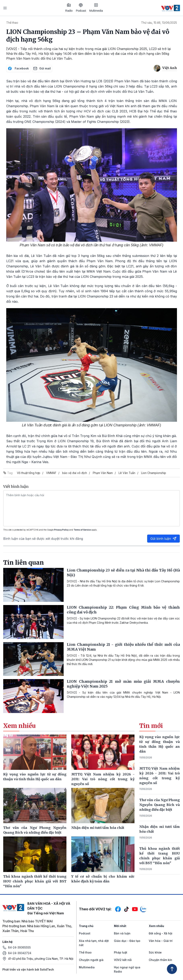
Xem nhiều (156, 926)
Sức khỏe (155, 952)
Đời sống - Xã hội (161, 933)
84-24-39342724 (20, 953)
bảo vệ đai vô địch (75, 473)
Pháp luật (121, 952)
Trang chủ (86, 926)
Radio (69, 8)
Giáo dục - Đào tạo (127, 941)
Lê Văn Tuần (127, 473)
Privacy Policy (61, 530)
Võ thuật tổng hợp (29, 473)
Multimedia (96, 8)
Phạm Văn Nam (103, 473)
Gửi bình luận (163, 539)
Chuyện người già (91, 960)
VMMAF (51, 473)
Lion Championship (154, 473)
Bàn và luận (122, 933)
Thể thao (12, 23)
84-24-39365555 (19, 947)
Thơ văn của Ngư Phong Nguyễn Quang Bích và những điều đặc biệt (160, 805)
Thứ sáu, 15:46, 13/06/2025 (159, 23)
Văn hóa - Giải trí (161, 941)
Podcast (81, 8)
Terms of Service (82, 530)
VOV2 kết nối (123, 960)
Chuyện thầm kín (160, 960)
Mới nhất (120, 926)
